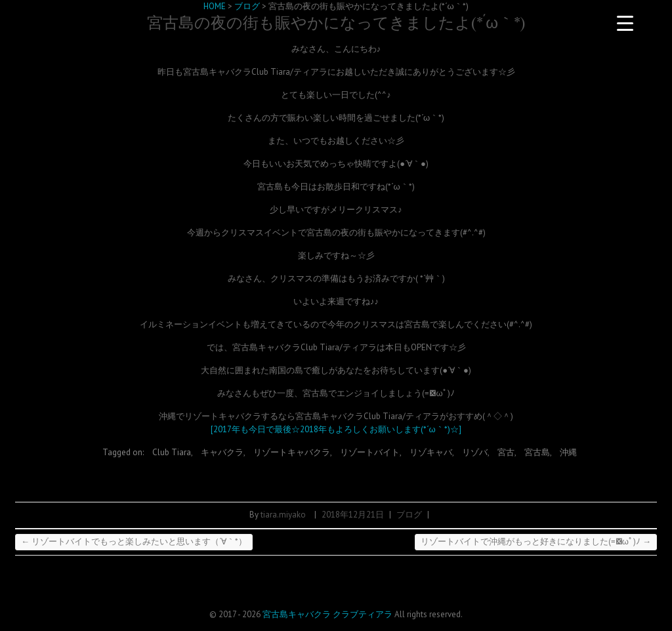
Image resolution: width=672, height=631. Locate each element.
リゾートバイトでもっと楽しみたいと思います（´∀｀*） (134, 541)
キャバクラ (222, 452)
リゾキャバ (431, 452)
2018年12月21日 (353, 515)
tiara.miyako (283, 515)
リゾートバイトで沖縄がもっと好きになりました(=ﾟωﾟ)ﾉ (536, 541)
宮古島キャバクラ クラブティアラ (327, 614)
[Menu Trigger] (625, 23)
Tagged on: (124, 452)
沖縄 (568, 452)
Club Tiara (172, 452)
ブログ (409, 515)
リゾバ (475, 452)
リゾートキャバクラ (292, 452)
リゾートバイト (370, 452)
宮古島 (537, 452)
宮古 (506, 452)
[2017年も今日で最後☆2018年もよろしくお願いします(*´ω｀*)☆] (336, 429)
